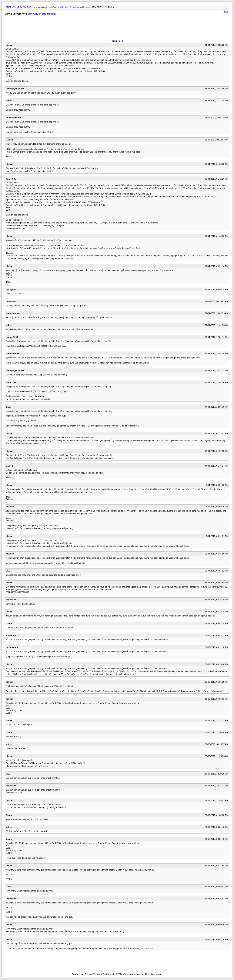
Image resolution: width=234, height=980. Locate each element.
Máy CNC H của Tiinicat (42, 14)
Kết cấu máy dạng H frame (77, 7)
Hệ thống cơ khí (55, 7)
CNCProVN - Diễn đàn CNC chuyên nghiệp (26, 7)
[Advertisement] (59, 28)
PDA (226, 11)
